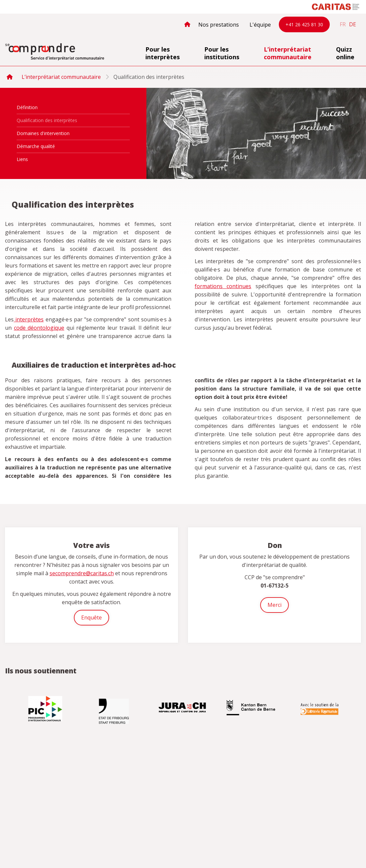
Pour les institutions (222, 53)
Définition (27, 107)
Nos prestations (219, 25)
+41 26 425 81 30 (304, 24)
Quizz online (345, 53)
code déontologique (39, 328)
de (353, 24)
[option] (46, 709)
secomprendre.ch (55, 52)
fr (343, 24)
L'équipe (260, 25)
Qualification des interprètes (47, 120)
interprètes (29, 319)
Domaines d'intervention (43, 133)
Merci (274, 605)
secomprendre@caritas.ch (82, 573)
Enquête (91, 617)
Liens (22, 159)
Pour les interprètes (163, 53)
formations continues (223, 286)
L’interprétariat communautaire (288, 53)
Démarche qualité (36, 146)
